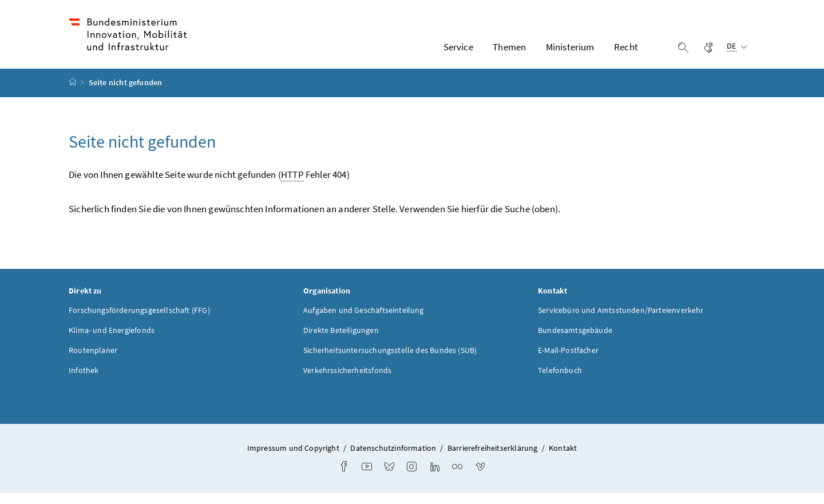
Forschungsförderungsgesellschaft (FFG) (139, 320)
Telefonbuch (560, 380)
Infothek (84, 380)
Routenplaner (93, 360)
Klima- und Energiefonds (112, 340)
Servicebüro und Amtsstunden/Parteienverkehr (621, 320)
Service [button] (458, 52)
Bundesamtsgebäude (575, 340)
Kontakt (563, 458)
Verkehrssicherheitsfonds (347, 380)
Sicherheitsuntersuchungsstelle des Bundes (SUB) (390, 360)
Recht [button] (626, 52)
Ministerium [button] (570, 52)
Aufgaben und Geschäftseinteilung (364, 320)
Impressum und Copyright (293, 458)
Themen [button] (509, 52)
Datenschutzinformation (393, 458)
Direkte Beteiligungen (341, 340)
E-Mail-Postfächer (568, 360)
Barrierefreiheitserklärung (493, 458)
